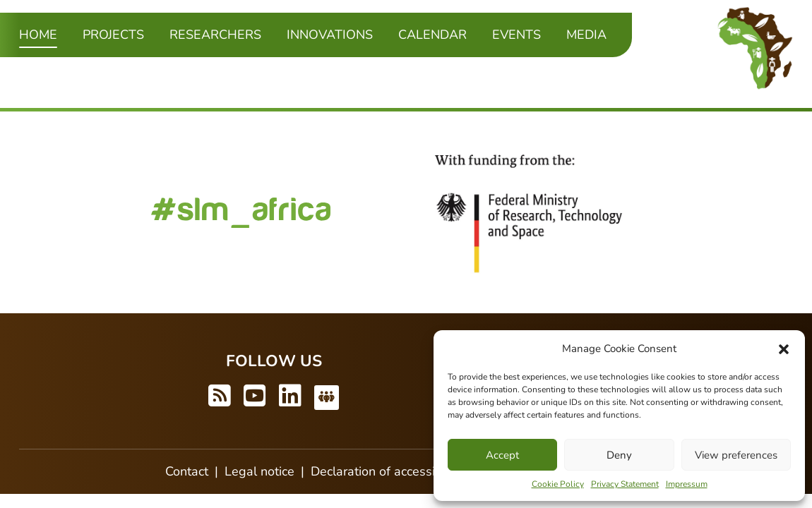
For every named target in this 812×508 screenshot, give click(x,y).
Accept (502, 455)
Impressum (687, 484)
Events (517, 35)
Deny (619, 455)
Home (38, 34)
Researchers (215, 35)
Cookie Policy (558, 484)
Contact (187, 471)
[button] (784, 349)
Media (586, 35)
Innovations (330, 35)
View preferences (736, 455)
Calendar (432, 35)
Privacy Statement (625, 484)
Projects (113, 35)
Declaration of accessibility (387, 471)
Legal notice (259, 471)
